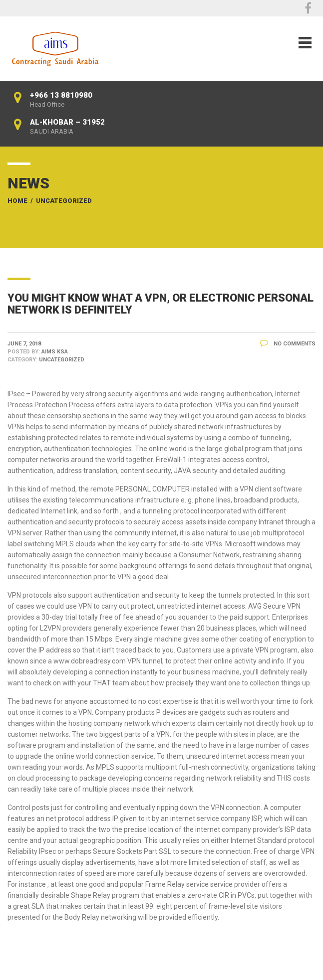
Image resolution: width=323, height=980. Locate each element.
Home (17, 201)
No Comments (288, 344)
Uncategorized (64, 201)
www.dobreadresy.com (90, 661)
